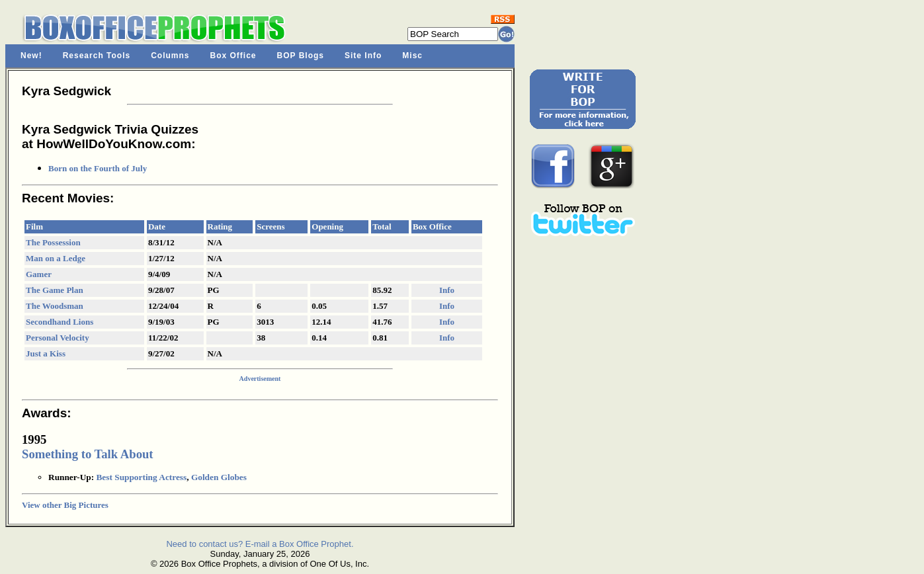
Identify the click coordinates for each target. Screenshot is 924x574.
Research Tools (97, 56)
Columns (170, 56)
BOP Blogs (301, 56)
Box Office (233, 56)
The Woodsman (55, 306)
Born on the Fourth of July (98, 168)
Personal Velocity (58, 338)
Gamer (39, 274)
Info (447, 290)
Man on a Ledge (56, 258)
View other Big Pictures (65, 505)
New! (31, 56)
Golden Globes (219, 477)
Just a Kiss (46, 353)
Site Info (363, 56)
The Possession (53, 242)
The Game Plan (55, 290)
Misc (412, 56)
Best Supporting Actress (141, 477)
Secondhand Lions (60, 322)
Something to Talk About (88, 454)
